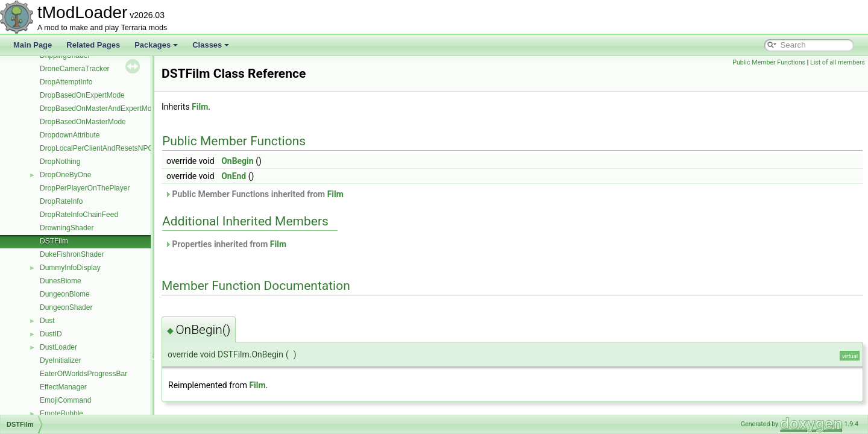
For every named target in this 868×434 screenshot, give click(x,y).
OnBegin (237, 161)
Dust (47, 321)
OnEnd (234, 176)
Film (200, 107)
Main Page (33, 45)
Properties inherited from (225, 244)
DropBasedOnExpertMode (82, 95)
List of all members (838, 62)
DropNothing (60, 162)
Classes (211, 45)
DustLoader (58, 347)
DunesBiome (61, 281)
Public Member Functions (769, 62)
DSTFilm (54, 241)
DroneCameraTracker (75, 69)
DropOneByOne (65, 175)
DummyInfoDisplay (70, 268)
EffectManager (63, 387)
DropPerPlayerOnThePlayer (85, 188)
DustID (51, 334)
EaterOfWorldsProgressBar (83, 374)
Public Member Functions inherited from (254, 194)
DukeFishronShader (72, 254)
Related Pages (93, 45)
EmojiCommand (65, 400)
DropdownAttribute (70, 135)
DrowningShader (67, 228)
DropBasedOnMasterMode (83, 122)
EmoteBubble (61, 414)
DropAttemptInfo (66, 82)
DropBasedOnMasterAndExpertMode (100, 108)
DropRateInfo (61, 201)
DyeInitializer (61, 360)
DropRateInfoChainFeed (79, 215)
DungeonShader (66, 307)
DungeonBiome (65, 294)
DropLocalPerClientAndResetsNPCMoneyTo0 (113, 148)
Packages (156, 45)
